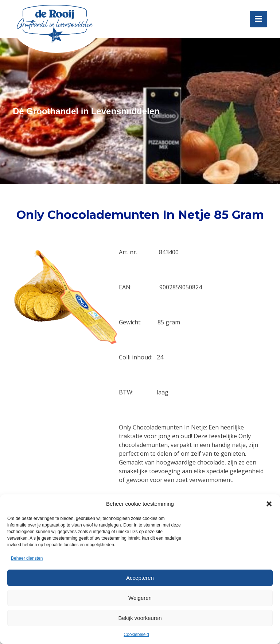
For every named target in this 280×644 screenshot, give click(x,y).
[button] (269, 504)
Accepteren (140, 578)
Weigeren (140, 598)
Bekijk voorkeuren (140, 618)
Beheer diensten (27, 558)
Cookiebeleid (136, 635)
